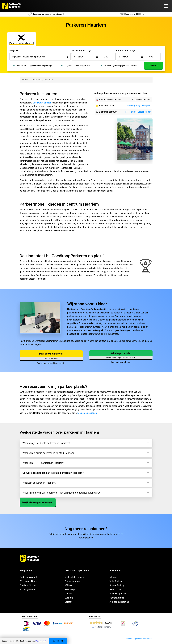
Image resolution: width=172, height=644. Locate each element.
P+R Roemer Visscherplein (138, 112)
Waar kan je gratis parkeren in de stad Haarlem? (49, 453)
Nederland (36, 80)
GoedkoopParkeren (42, 103)
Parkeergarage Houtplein (139, 106)
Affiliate (68, 585)
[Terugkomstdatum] (88, 57)
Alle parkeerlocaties (119, 602)
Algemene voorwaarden (143, 639)
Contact (68, 594)
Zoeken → (153, 66)
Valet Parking (116, 581)
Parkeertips (70, 590)
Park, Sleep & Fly (118, 594)
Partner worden (72, 581)
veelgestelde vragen (87, 413)
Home (25, 80)
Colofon (68, 602)
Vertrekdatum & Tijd (81, 50)
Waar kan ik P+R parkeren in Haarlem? (44, 463)
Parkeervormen (117, 598)
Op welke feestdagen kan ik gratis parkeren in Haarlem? (53, 473)
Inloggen (114, 577)
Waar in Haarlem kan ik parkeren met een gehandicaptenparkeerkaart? (61, 493)
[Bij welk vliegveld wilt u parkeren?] (40, 57)
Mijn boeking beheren (51, 354)
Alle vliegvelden (27, 590)
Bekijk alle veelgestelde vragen (38, 502)
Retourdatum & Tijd (126, 50)
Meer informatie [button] (41, 641)
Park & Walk (115, 590)
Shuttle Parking (117, 585)
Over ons (69, 598)
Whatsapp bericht (121, 353)
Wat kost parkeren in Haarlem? (39, 483)
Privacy (129, 639)
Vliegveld (14, 50)
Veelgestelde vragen (74, 577)
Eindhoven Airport (28, 577)
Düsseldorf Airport (29, 581)
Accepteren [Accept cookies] (58, 641)
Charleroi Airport (28, 585)
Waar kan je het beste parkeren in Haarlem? (46, 443)
